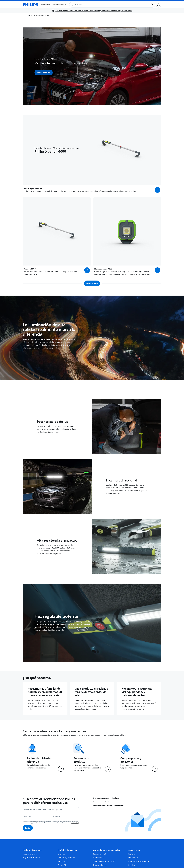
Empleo (133, 865)
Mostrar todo (92, 283)
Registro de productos (32, 858)
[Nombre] (36, 817)
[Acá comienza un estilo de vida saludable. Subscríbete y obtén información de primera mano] (92, 11)
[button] (157, 190)
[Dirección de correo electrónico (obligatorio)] (51, 810)
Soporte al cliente (30, 854)
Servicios (63, 861)
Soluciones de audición (104, 861)
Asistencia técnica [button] (59, 5)
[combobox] (107, 5)
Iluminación (99, 854)
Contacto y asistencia (67, 858)
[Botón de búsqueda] (152, 5)
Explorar (61, 854)
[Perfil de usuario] (158, 5)
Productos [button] (45, 5)
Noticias (133, 858)
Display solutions (100, 865)
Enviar (28, 828)
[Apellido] (65, 817)
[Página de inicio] (31, 5)
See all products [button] (44, 73)
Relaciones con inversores (139, 861)
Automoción (98, 858)
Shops (62, 865)
